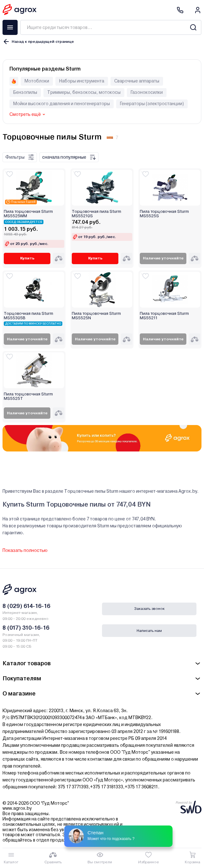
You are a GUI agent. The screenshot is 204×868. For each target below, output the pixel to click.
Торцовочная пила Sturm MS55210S (96, 214)
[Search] (193, 27)
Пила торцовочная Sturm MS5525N (96, 316)
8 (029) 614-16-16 (26, 606)
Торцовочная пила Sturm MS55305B (28, 316)
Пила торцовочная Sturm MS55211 (164, 316)
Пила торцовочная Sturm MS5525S (164, 214)
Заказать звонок (149, 609)
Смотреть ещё (25, 114)
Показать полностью (25, 550)
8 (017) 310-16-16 (26, 628)
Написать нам (149, 631)
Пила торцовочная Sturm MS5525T (28, 396)
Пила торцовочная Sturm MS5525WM (28, 214)
